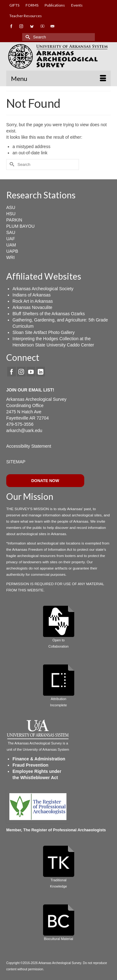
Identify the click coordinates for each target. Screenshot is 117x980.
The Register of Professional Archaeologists (65, 830)
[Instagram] (21, 372)
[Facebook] (12, 372)
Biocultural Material (59, 939)
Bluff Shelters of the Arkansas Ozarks (49, 314)
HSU (11, 214)
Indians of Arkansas (32, 295)
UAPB (12, 251)
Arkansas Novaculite (32, 307)
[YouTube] (31, 372)
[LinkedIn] (41, 372)
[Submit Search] (27, 37)
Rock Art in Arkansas (33, 301)
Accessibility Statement (29, 446)
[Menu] (58, 78)
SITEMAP (16, 462)
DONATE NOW (45, 481)
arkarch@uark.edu (24, 430)
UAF (11, 239)
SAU (11, 232)
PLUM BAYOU (20, 226)
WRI (10, 257)
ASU (11, 207)
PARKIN (14, 220)
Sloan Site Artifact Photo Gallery (44, 332)
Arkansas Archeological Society (43, 289)
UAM (11, 245)
